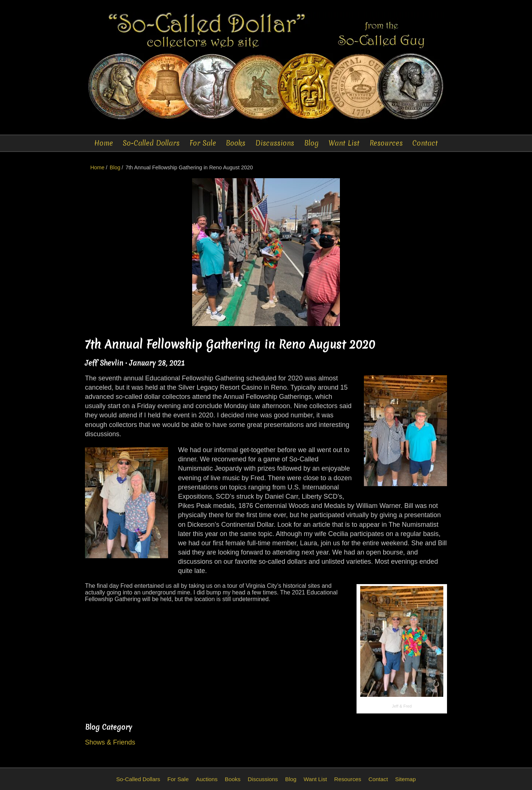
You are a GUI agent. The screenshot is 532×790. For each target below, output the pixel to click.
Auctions (207, 779)
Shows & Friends (110, 742)
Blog (311, 143)
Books (236, 143)
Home (104, 143)
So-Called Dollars (151, 143)
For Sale (203, 143)
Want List (344, 143)
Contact (425, 143)
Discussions (275, 143)
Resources (386, 143)
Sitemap (405, 779)
